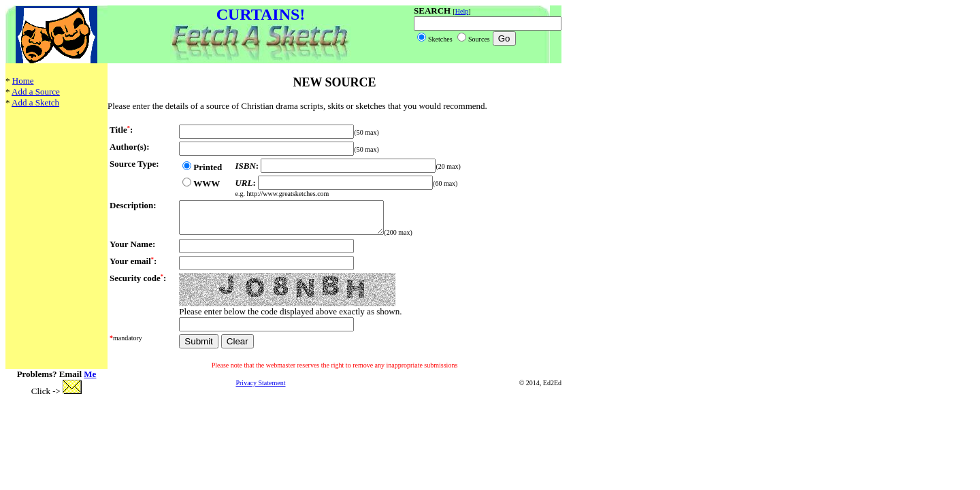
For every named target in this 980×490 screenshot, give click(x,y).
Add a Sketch (35, 102)
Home (23, 81)
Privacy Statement (260, 389)
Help (462, 11)
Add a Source (36, 92)
